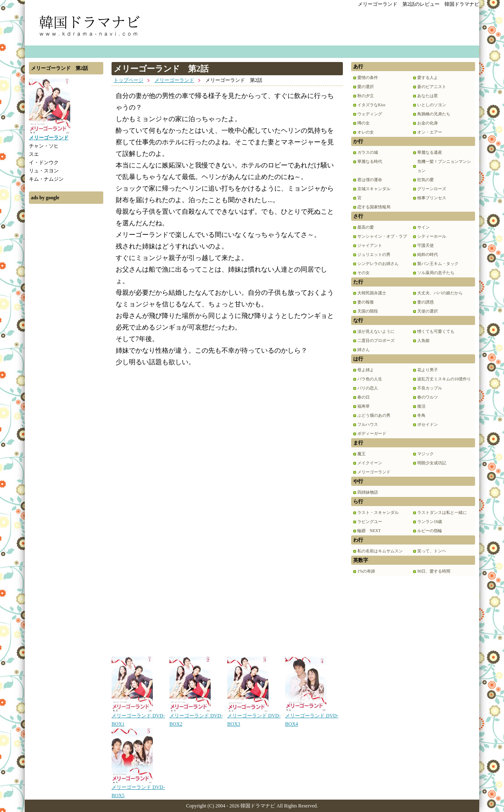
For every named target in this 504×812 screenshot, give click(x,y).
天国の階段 (368, 311)
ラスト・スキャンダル (378, 512)
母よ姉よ (366, 370)
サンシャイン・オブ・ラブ (382, 236)
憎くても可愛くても (436, 331)
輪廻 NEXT (369, 531)
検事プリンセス (432, 198)
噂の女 (364, 123)
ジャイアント (370, 245)
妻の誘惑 (426, 302)
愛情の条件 (368, 78)
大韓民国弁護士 (372, 293)
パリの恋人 (368, 388)
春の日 (364, 397)
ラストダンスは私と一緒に (442, 512)
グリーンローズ (432, 189)
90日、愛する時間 (434, 571)
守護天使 (426, 245)
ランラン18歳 (430, 522)
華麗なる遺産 (430, 152)
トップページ (128, 80)
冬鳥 (421, 415)
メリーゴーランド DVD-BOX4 (312, 717)
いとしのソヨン (432, 105)
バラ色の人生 (370, 379)
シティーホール (432, 236)
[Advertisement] (66, 332)
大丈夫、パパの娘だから (440, 293)
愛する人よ (428, 78)
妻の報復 (366, 302)
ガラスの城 (368, 152)
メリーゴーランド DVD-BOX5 (138, 788)
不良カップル (430, 388)
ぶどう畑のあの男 (374, 415)
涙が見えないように (376, 331)
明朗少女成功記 (432, 463)
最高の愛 (366, 227)
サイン (423, 227)
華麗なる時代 (370, 161)
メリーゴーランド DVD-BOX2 (196, 717)
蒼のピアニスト (432, 87)
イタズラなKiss (371, 105)
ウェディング (370, 114)
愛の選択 (366, 87)
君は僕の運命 (370, 180)
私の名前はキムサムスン (380, 551)
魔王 (361, 454)
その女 (364, 273)
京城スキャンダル (374, 189)
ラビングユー (370, 522)
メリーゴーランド (174, 80)
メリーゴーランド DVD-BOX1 (138, 717)
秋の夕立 (366, 96)
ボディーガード (372, 433)
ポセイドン (428, 424)
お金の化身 (428, 123)
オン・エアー (430, 132)
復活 (421, 406)
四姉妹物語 (368, 492)
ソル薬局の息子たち (436, 273)
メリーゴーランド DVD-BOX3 (254, 717)
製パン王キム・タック (438, 264)
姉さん (364, 350)
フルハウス (368, 424)
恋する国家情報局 (374, 207)
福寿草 (364, 406)
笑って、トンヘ (432, 551)
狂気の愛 (426, 180)
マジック (426, 454)
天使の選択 (428, 311)
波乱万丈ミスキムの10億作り (444, 379)
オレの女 (366, 132)
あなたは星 (428, 96)
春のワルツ (428, 397)
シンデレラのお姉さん (378, 264)
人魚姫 (423, 340)
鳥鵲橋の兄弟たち (434, 114)
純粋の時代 (428, 254)
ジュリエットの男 (374, 254)
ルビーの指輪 (430, 531)
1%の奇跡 (366, 571)
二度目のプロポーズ (376, 340)
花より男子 (428, 370)
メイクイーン (370, 463)
